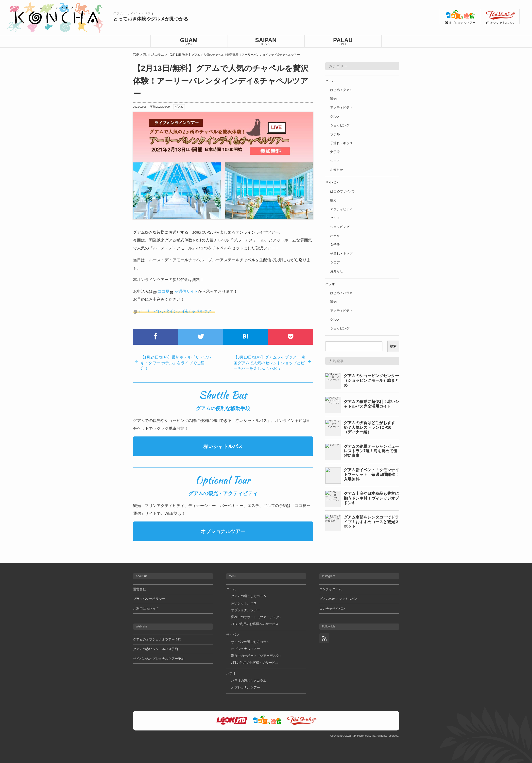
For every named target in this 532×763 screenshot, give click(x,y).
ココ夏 (164, 291)
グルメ (335, 116)
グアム (179, 107)
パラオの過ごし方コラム (249, 681)
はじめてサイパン (343, 191)
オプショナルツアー (223, 531)
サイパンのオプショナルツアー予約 (159, 659)
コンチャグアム (331, 589)
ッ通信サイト (186, 291)
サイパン (332, 182)
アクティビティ (341, 108)
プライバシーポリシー (149, 599)
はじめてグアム (341, 90)
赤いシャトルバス (223, 446)
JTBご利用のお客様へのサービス (255, 624)
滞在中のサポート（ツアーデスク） (257, 617)
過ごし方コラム (154, 55)
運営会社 (139, 589)
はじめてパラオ (341, 293)
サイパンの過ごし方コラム (250, 642)
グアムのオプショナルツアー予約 (157, 639)
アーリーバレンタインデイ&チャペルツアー (177, 311)
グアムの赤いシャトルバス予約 (155, 649)
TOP (136, 55)
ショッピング (340, 125)
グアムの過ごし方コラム (249, 596)
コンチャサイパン (332, 609)
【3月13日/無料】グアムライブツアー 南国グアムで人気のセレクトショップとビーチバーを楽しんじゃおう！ (270, 363)
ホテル (335, 134)
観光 (333, 99)
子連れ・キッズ (341, 143)
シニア (335, 161)
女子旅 (335, 152)
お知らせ (337, 170)
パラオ (330, 284)
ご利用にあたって (146, 609)
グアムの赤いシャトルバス (339, 599)
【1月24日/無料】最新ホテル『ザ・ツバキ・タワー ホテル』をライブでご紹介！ (176, 363)
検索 (393, 346)
